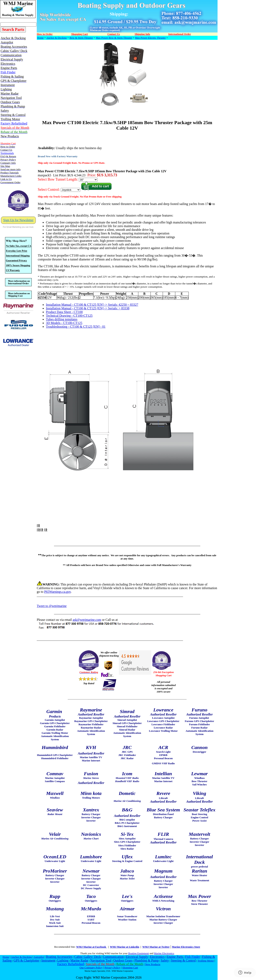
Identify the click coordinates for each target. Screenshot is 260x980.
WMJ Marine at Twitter (156, 947)
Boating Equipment (138, 953)
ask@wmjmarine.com (87, 620)
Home (40, 38)
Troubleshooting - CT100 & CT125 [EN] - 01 (76, 327)
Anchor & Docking (56, 38)
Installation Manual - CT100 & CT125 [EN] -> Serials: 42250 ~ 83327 (92, 305)
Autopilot (39, 957)
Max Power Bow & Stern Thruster (114, 38)
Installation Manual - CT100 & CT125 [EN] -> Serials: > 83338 (88, 308)
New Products (153, 964)
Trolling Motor (206, 961)
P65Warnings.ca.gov (57, 592)
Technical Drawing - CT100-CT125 (69, 316)
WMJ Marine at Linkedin (125, 947)
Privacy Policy (112, 968)
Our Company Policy (91, 968)
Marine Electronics (164, 953)
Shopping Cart (130, 968)
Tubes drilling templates (62, 319)
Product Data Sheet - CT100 (64, 312)
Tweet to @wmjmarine (52, 606)
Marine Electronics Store (186, 947)
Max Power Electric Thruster (150, 38)
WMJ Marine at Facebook (91, 947)
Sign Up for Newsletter (18, 220)
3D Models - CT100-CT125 (64, 323)
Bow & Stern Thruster (81, 38)
